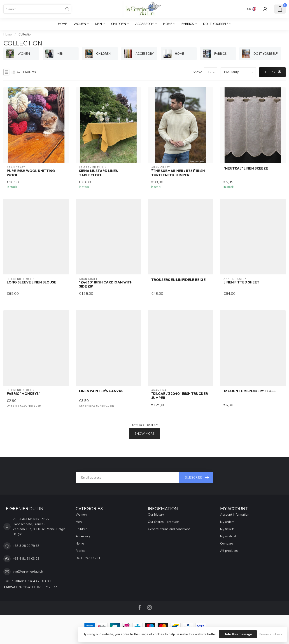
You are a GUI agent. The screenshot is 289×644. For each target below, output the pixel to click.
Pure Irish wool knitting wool (31, 173)
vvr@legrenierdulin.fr (28, 572)
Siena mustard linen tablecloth (99, 173)
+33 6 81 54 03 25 (26, 559)
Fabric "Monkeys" (23, 394)
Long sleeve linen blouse (31, 282)
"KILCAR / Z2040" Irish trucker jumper (180, 396)
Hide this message (238, 634)
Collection (25, 35)
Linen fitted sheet (241, 282)
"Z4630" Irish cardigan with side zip (106, 284)
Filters (272, 72)
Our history (156, 515)
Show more (144, 434)
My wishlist (228, 536)
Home (63, 24)
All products (229, 551)
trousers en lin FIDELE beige (178, 280)
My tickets (227, 529)
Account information (235, 515)
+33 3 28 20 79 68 (26, 546)
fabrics (188, 24)
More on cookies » (270, 634)
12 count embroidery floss (249, 391)
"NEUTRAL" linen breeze (246, 168)
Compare (227, 544)
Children (119, 24)
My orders (227, 522)
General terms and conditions (169, 529)
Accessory (145, 24)
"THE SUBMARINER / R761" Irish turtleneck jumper (178, 173)
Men (99, 24)
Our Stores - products (164, 522)
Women (80, 24)
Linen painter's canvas (101, 391)
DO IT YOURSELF (216, 24)
